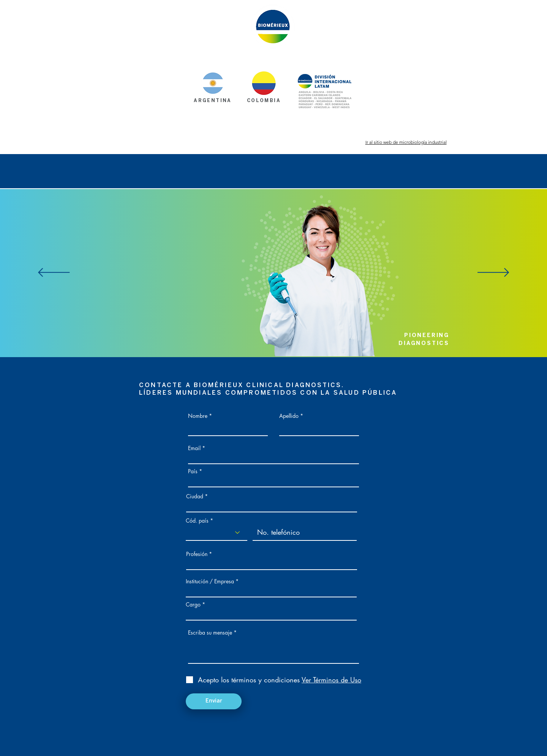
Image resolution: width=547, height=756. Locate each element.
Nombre (198, 416)
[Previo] (54, 273)
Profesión (197, 554)
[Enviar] (214, 701)
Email (194, 448)
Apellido (289, 416)
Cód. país (197, 521)
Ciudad (195, 496)
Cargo (193, 605)
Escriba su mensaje (210, 633)
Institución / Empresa (210, 581)
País (193, 471)
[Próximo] (493, 273)
